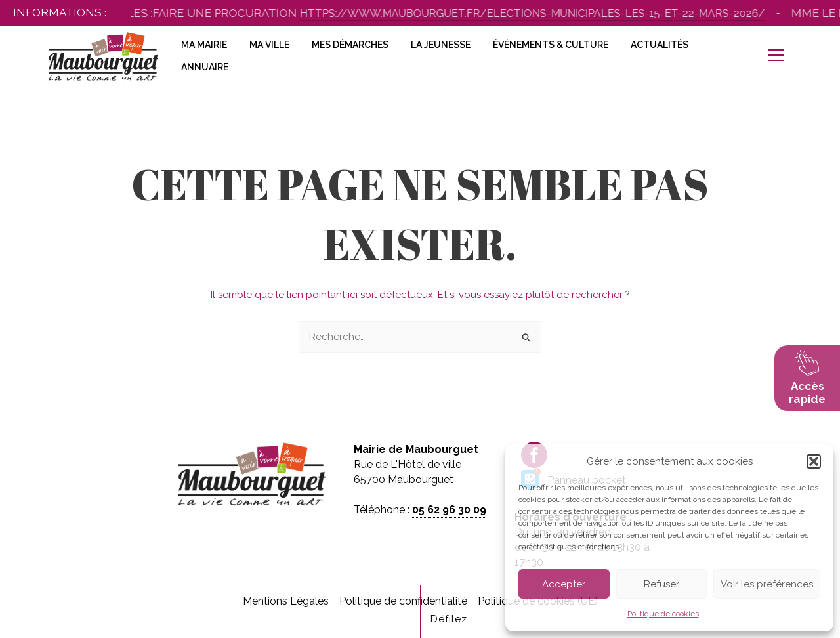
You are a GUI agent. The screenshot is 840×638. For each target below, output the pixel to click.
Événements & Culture (551, 45)
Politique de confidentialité (403, 601)
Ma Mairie (204, 45)
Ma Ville (269, 45)
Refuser (661, 584)
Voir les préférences (767, 584)
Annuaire (205, 67)
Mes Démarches (350, 45)
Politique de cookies (663, 614)
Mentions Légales (286, 601)
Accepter (564, 584)
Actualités (660, 45)
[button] (814, 461)
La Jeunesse (441, 45)
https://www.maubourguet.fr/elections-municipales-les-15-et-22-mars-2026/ (546, 13)
